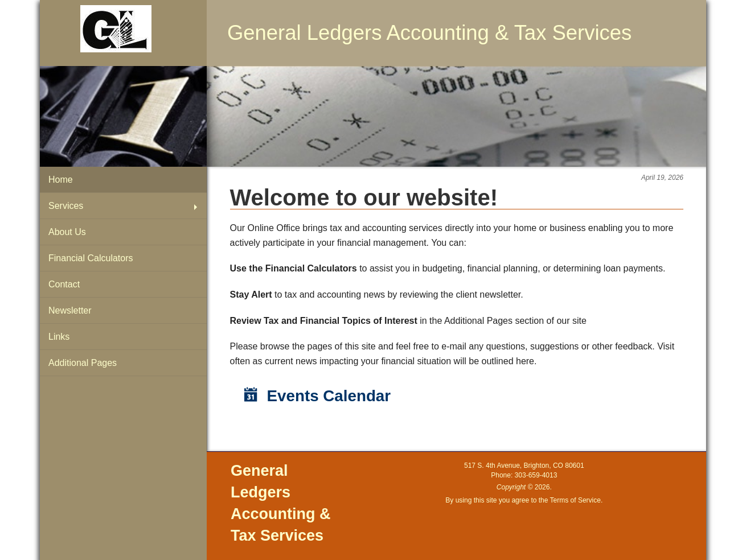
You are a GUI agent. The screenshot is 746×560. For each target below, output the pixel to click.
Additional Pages (83, 363)
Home (61, 180)
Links (59, 337)
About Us (67, 232)
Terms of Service (575, 500)
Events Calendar (318, 396)
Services (66, 206)
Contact (64, 284)
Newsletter (70, 310)
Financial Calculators (91, 258)
